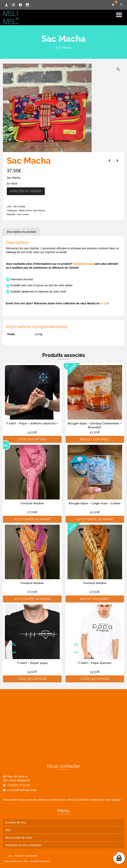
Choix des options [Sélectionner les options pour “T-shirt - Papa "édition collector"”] (32, 439)
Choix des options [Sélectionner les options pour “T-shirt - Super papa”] (32, 679)
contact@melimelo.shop (20, 790)
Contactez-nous (83, 264)
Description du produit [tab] (21, 232)
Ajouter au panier (26, 191)
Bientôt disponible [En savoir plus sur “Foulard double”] (95, 599)
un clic (104, 303)
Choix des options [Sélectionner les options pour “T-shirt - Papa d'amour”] (95, 679)
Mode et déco (25, 210)
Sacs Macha (39, 210)
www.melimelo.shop (13, 861)
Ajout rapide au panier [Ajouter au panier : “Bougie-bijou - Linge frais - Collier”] (95, 519)
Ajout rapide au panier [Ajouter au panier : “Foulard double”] (32, 519)
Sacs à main (23, 214)
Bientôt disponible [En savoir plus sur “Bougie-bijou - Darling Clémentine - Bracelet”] (95, 439)
